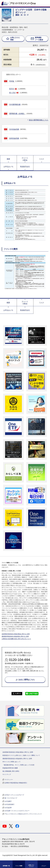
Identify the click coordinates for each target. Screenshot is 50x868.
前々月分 (12, 93)
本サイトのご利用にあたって (12, 762)
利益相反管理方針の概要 (10, 768)
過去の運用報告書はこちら (39, 120)
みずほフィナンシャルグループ (14, 795)
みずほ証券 (8, 808)
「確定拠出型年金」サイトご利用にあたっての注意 (18, 765)
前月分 (12, 89)
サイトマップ (7, 774)
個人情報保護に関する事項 (11, 771)
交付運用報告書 (15, 104)
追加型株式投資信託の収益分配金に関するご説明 (16, 634)
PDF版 (12, 81)
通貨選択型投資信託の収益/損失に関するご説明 (15, 636)
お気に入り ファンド (31, 866)
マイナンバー (9, 780)
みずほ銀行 (8, 801)
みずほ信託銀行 (9, 804)
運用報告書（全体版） (17, 114)
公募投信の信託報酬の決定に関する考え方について (16, 639)
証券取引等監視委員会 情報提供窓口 (16, 783)
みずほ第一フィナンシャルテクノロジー (17, 811)
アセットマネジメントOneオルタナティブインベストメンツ (23, 814)
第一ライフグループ (11, 798)
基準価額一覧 (6, 866)
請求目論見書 (14, 138)
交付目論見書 (14, 129)
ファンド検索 (19, 866)
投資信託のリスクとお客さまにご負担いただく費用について (21, 755)
